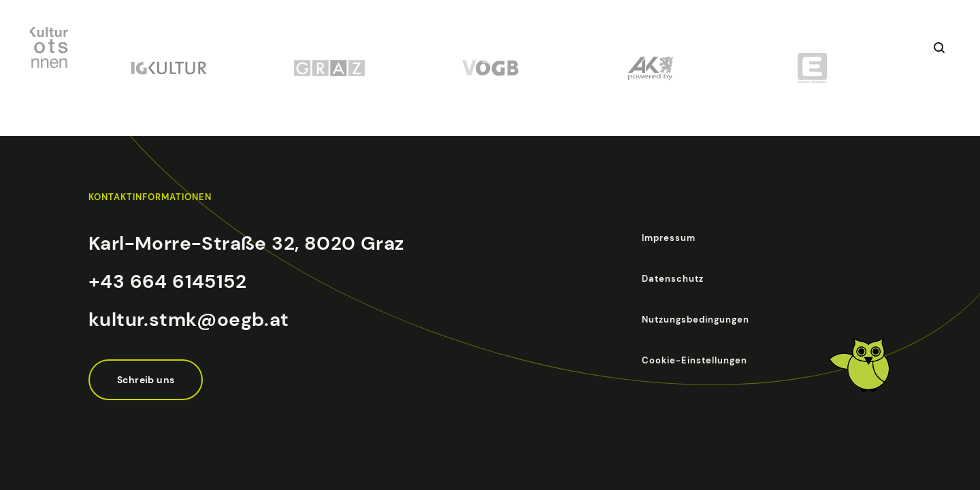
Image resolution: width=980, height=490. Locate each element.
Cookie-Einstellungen (695, 360)
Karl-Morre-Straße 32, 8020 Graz (246, 243)
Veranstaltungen (293, 48)
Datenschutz (673, 279)
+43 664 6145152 (167, 281)
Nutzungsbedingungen (696, 320)
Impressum (669, 238)
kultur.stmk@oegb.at (189, 320)
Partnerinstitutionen (675, 48)
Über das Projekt (557, 48)
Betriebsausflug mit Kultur (425, 48)
